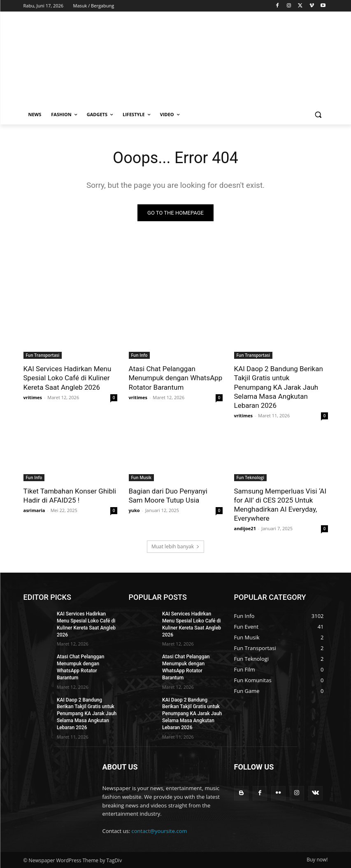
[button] (318, 115)
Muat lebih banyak (175, 546)
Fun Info (139, 355)
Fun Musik (142, 477)
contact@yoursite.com (159, 831)
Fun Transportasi (43, 355)
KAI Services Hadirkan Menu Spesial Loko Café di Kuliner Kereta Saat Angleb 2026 (67, 378)
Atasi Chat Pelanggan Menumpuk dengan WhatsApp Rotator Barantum (176, 378)
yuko (134, 510)
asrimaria (34, 510)
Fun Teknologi (250, 477)
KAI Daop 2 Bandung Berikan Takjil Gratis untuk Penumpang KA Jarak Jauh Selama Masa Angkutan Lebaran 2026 (279, 387)
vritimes (33, 397)
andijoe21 (245, 528)
